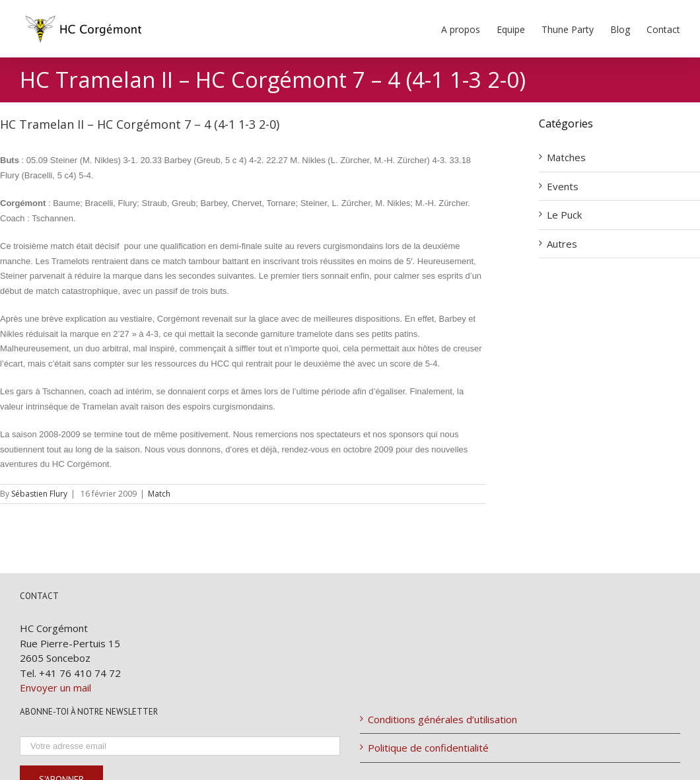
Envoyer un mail (55, 688)
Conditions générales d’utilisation (442, 719)
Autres (562, 244)
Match (159, 494)
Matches (566, 157)
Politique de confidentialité (428, 748)
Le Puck (564, 215)
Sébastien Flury (39, 494)
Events (563, 186)
